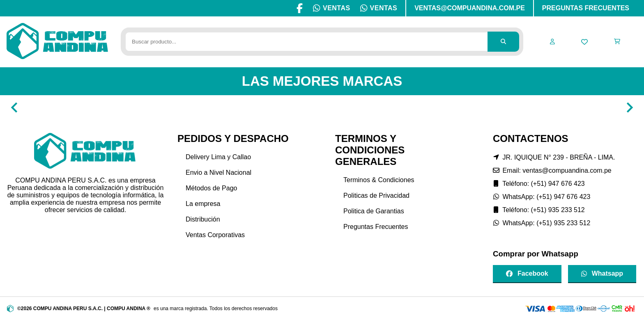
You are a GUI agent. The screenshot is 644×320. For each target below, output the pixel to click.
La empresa (203, 204)
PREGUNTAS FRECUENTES (586, 8)
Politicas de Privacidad (376, 195)
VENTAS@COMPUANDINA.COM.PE (470, 8)
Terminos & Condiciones (379, 180)
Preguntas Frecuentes (376, 227)
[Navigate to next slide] (630, 107)
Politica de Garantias (374, 211)
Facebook (527, 273)
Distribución (203, 219)
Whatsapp (602, 273)
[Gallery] (322, 107)
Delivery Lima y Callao (218, 157)
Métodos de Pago (211, 188)
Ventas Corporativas (215, 235)
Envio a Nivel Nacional (218, 173)
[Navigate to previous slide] (14, 107)
